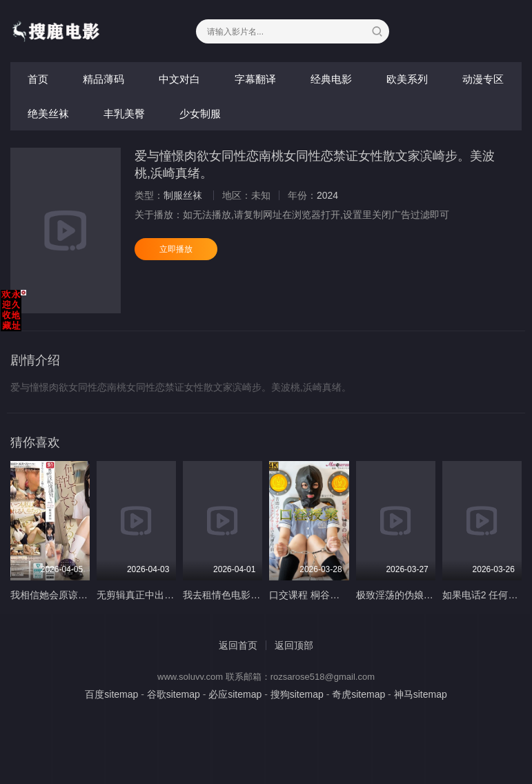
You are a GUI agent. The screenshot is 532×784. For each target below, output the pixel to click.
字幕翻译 (255, 79)
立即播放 (176, 249)
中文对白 (179, 79)
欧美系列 (407, 79)
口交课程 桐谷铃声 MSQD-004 (335, 595)
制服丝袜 (183, 195)
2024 (327, 195)
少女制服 (200, 114)
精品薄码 (104, 79)
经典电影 (331, 79)
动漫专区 (483, 79)
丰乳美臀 (124, 114)
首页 (38, 79)
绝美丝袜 (48, 114)
